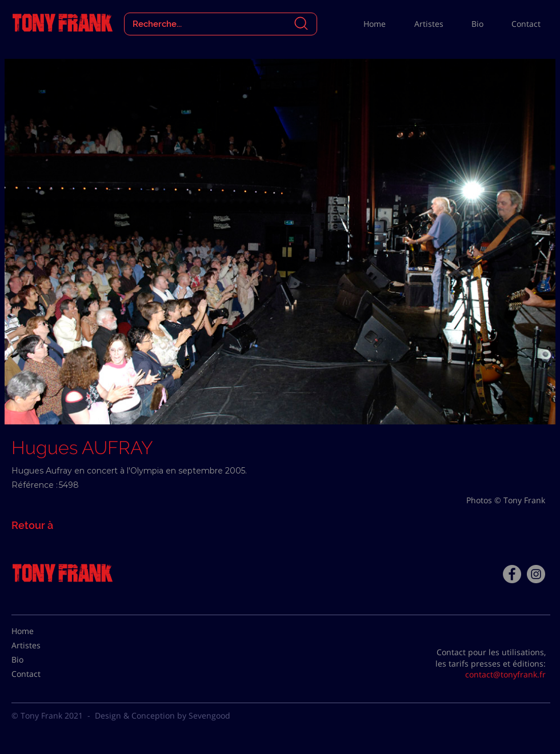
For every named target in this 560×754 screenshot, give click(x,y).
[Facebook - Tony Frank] (512, 574)
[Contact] (40, 674)
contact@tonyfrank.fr (505, 674)
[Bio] (40, 660)
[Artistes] (40, 645)
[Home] (40, 631)
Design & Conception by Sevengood (163, 715)
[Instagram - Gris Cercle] (536, 574)
